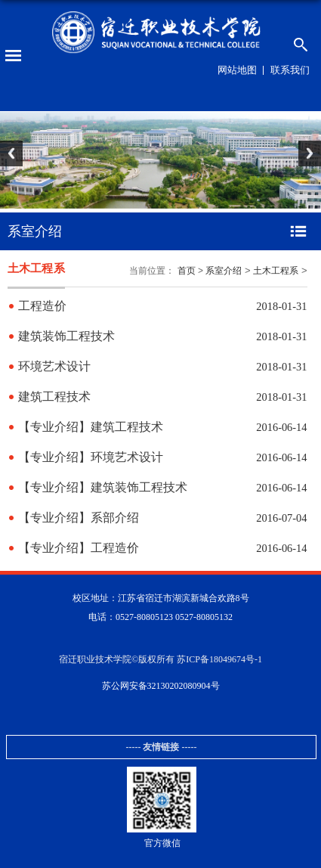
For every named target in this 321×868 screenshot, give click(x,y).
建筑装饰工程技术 (66, 336)
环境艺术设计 (54, 366)
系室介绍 (224, 271)
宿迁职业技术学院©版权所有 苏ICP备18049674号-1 (160, 659)
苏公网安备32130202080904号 (161, 686)
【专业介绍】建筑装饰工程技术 (103, 487)
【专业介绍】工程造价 (79, 548)
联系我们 (290, 70)
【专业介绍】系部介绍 (79, 518)
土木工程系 (276, 271)
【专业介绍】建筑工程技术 (91, 427)
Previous (14, 157)
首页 (187, 271)
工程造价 (42, 306)
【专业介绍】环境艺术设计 (91, 457)
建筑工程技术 (54, 397)
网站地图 (237, 70)
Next (307, 157)
